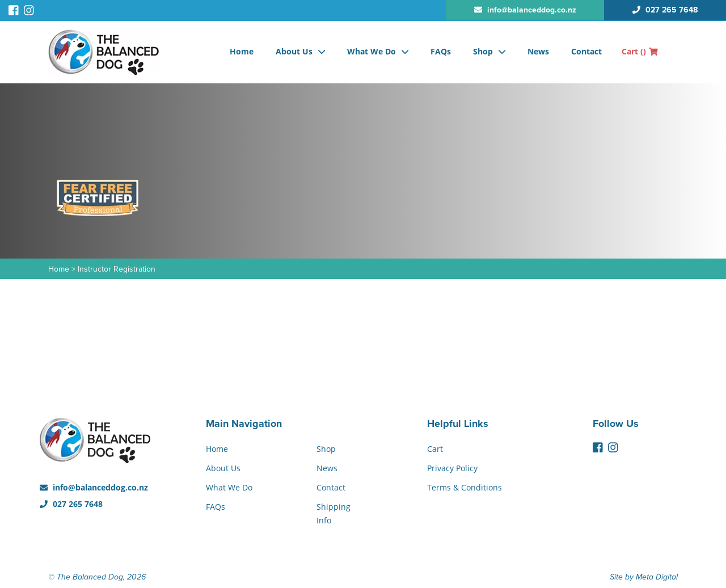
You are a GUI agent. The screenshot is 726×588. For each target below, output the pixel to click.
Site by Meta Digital (644, 577)
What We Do (372, 51)
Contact (586, 51)
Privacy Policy (452, 468)
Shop (483, 51)
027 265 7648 (71, 504)
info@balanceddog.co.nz (94, 487)
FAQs (441, 51)
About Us (294, 51)
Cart (640, 51)
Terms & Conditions (465, 487)
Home (242, 51)
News (538, 51)
